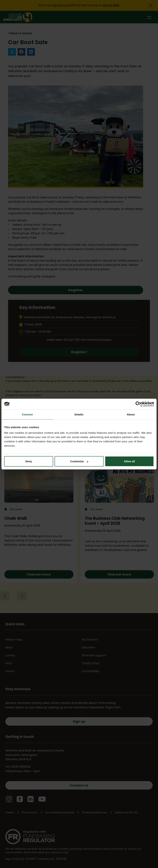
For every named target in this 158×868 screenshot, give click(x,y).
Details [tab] (79, 414)
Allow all (129, 461)
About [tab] (131, 414)
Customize (79, 461)
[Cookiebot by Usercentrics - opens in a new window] (138, 404)
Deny (29, 461)
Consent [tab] (27, 414)
